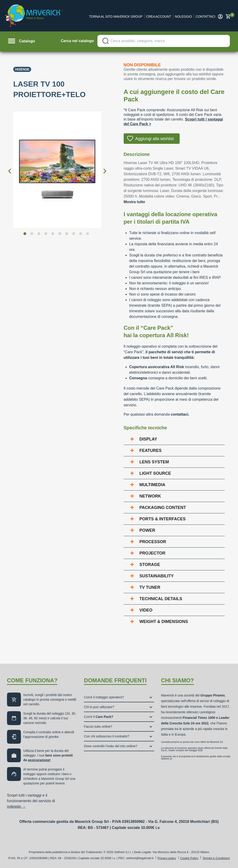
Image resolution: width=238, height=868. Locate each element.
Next (105, 167)
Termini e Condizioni (216, 858)
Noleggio (183, 17)
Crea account (159, 17)
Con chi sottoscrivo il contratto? (107, 736)
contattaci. (180, 414)
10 (89, 235)
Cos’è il (99, 717)
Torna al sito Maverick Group (116, 17)
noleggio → (16, 806)
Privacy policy (167, 858)
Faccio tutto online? (98, 727)
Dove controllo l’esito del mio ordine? (111, 746)
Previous (10, 167)
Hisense (22, 69)
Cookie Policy (189, 858)
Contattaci (205, 17)
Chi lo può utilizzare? (99, 707)
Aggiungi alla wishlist (155, 139)
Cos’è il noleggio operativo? (104, 697)
